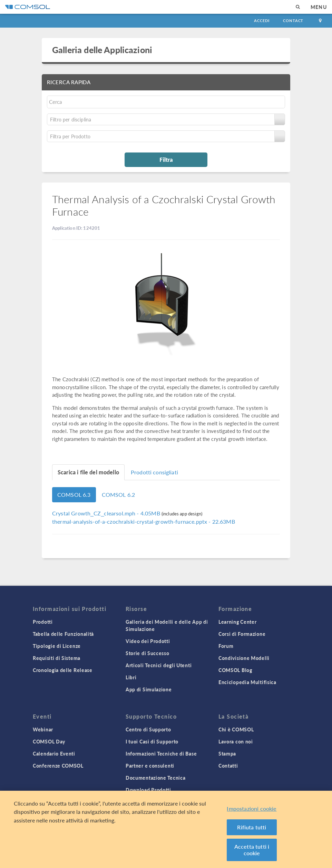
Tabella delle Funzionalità (63, 634)
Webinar (43, 729)
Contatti (228, 766)
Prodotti (43, 622)
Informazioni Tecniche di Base (161, 753)
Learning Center (238, 622)
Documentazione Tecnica (155, 778)
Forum (226, 646)
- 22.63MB (144, 521)
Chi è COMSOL (236, 729)
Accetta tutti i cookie (252, 850)
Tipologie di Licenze (57, 646)
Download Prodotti (148, 790)
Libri (131, 677)
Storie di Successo (148, 653)
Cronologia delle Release (63, 670)
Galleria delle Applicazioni (102, 50)
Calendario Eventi (54, 753)
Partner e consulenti (150, 766)
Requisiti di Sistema (57, 658)
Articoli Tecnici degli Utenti (159, 665)
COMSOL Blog (235, 670)
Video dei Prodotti (148, 641)
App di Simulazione (149, 689)
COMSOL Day (49, 741)
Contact (293, 21)
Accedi (262, 21)
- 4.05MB (107, 513)
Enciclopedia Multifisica (247, 682)
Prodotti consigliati (154, 472)
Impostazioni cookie (252, 808)
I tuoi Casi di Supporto (152, 741)
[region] (166, 829)
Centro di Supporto (148, 729)
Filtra (166, 159)
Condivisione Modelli (244, 658)
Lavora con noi (236, 741)
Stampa (227, 753)
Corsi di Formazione (242, 634)
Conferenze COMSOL (58, 766)
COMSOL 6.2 (119, 495)
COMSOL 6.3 (74, 495)
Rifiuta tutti (252, 827)
